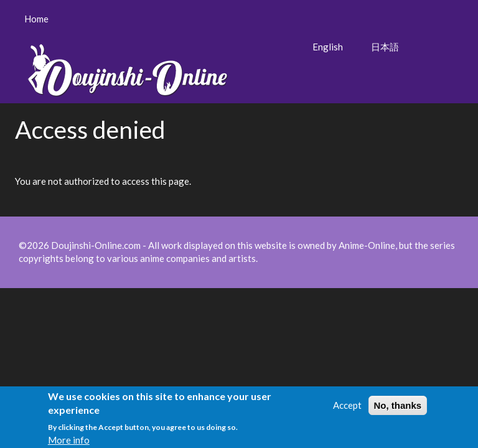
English (328, 47)
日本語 (385, 47)
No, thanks (398, 408)
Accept (347, 408)
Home (36, 19)
